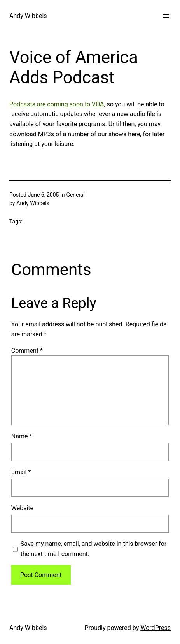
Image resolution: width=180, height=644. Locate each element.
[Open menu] (166, 16)
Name (22, 436)
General (75, 195)
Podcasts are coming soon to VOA (57, 104)
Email (21, 472)
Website (22, 508)
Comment (27, 351)
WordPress (156, 628)
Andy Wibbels (28, 16)
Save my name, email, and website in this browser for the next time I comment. (93, 549)
